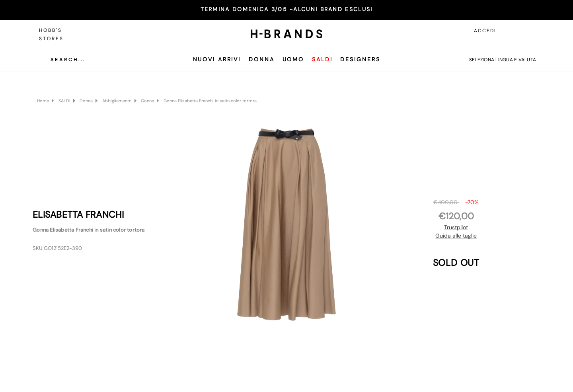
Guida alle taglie (456, 236)
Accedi (485, 31)
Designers (360, 59)
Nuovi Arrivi (217, 59)
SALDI (322, 59)
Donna (261, 59)
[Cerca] (62, 60)
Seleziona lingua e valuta (503, 60)
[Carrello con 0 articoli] (528, 31)
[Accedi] (510, 31)
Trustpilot (456, 227)
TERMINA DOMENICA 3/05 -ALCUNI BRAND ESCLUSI (287, 9)
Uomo (293, 59)
